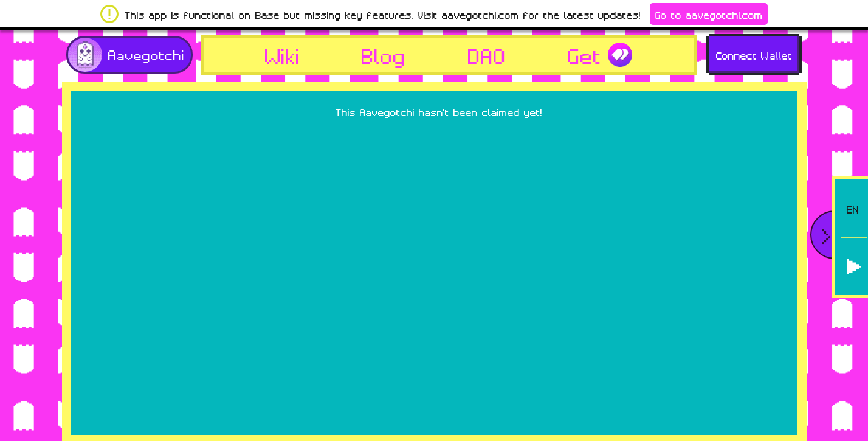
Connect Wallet (754, 55)
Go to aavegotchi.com (709, 14)
